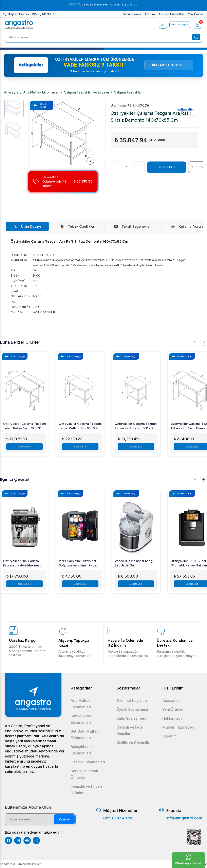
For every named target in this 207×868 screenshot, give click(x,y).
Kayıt (64, 819)
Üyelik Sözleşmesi (132, 709)
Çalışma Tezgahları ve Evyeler (87, 92)
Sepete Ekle (166, 167)
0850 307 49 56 (118, 818)
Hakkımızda (172, 718)
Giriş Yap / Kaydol (179, 25)
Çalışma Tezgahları (128, 92)
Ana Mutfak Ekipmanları (41, 92)
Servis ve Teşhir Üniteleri (84, 774)
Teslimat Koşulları (132, 701)
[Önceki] (90, 150)
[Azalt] (115, 167)
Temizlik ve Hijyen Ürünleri (86, 790)
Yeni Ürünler (173, 709)
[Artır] (139, 167)
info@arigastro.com (184, 818)
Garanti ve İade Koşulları (129, 730)
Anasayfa (11, 92)
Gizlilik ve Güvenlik (133, 743)
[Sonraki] (90, 160)
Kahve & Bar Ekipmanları (81, 719)
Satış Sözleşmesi (131, 718)
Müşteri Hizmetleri (178, 727)
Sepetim (170, 736)
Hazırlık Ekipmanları (88, 762)
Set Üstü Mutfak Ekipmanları (84, 735)
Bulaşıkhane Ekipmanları (81, 750)
